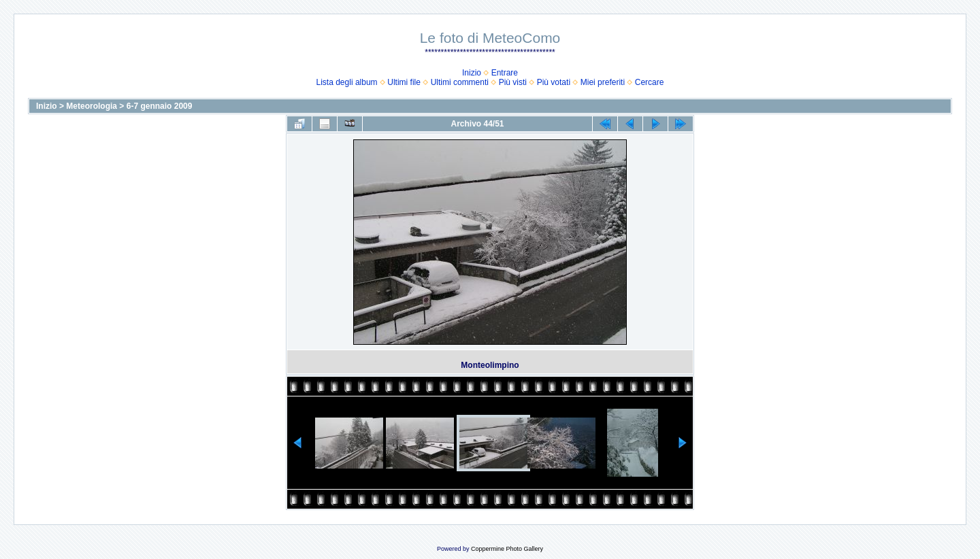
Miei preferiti (603, 82)
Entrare (505, 73)
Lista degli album (347, 82)
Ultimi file (404, 82)
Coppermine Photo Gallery (507, 549)
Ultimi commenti (460, 82)
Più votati (554, 82)
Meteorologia (92, 106)
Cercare (650, 82)
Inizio (472, 73)
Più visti (513, 82)
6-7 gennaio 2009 (160, 106)
